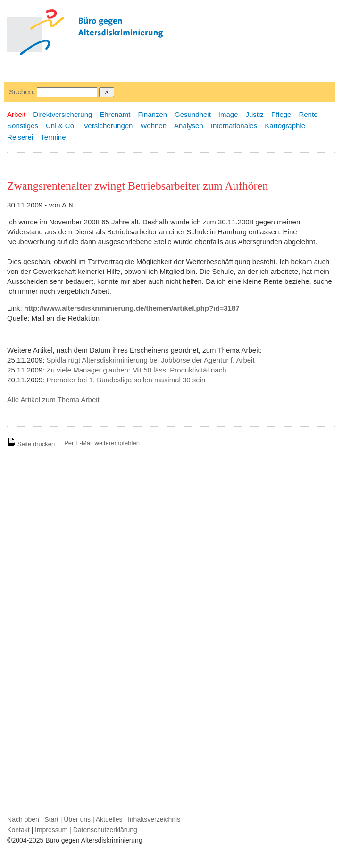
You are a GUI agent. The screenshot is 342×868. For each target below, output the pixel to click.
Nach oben (23, 819)
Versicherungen (108, 126)
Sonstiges (23, 126)
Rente (308, 114)
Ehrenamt (115, 114)
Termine (53, 137)
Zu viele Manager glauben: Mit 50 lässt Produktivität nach (137, 370)
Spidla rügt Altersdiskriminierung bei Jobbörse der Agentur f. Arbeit (151, 360)
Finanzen (152, 114)
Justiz (255, 114)
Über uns (77, 819)
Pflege (281, 114)
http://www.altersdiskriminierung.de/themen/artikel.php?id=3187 (132, 308)
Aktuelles (109, 819)
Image (228, 114)
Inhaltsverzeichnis (154, 819)
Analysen (189, 126)
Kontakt (18, 830)
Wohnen (153, 126)
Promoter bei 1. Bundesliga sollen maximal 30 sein (126, 380)
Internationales (234, 126)
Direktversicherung (63, 114)
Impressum (51, 830)
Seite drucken (31, 444)
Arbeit (16, 114)
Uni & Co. (61, 126)
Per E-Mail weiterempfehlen (102, 443)
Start (51, 819)
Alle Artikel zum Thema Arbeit (53, 400)
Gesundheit (193, 114)
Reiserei (20, 137)
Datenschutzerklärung (105, 830)
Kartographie (285, 126)
